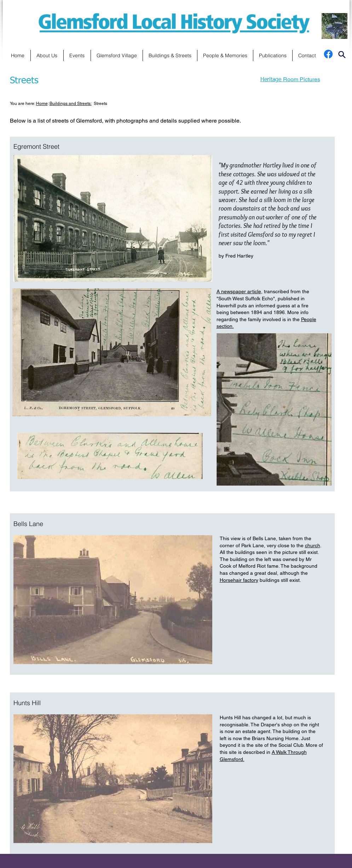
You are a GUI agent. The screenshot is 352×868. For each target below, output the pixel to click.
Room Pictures (302, 79)
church (313, 545)
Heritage (272, 80)
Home (42, 104)
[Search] (342, 33)
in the (294, 319)
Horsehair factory (239, 580)
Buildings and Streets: (71, 104)
